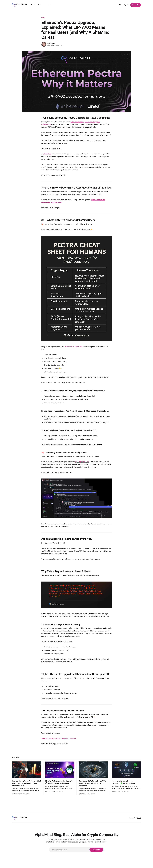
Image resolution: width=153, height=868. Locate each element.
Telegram (65, 738)
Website (44, 738)
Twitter (51, 738)
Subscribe (136, 5)
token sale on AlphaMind (73, 347)
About (39, 5)
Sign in (126, 5)
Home (33, 5)
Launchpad (47, 5)
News (43, 18)
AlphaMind (47, 154)
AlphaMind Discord (82, 462)
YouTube (72, 738)
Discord (58, 738)
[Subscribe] (96, 850)
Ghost (139, 818)
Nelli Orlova (51, 43)
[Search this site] (120, 5)
